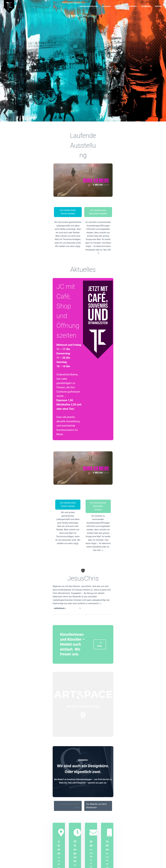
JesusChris (120, 6)
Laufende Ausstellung (88, 6)
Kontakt (159, 6)
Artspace (133, 6)
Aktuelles (106, 6)
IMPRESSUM (127, 863)
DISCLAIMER (139, 863)
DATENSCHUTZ (152, 863)
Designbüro (146, 6)
